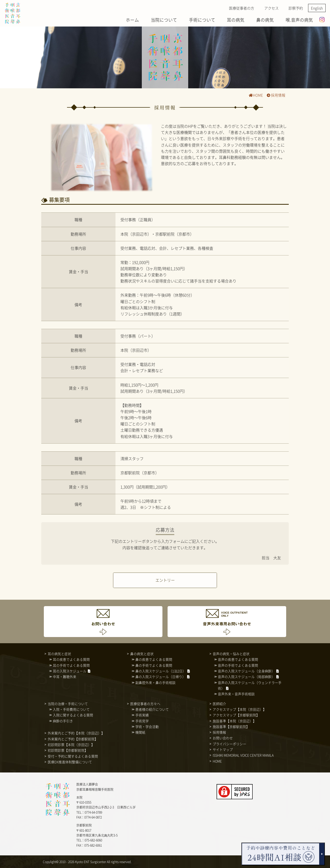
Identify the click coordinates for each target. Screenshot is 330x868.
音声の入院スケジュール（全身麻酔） (246, 671)
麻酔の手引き (63, 721)
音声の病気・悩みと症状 (231, 654)
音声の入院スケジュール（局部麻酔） (246, 677)
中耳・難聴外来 (65, 677)
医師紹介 (219, 704)
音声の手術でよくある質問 (238, 665)
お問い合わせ (223, 738)
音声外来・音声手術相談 (236, 694)
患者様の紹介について (152, 709)
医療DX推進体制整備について (70, 762)
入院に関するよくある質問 (73, 715)
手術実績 (142, 715)
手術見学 (142, 721)
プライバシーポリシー (229, 744)
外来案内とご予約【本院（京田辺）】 (76, 733)
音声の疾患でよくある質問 (238, 659)
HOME (256, 95)
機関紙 (140, 732)
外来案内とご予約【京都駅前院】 (73, 739)
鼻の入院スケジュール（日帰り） (160, 677)
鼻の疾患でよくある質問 (154, 659)
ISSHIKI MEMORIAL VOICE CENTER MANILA (243, 755)
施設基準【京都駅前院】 (231, 727)
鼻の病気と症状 (142, 654)
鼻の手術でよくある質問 (154, 665)
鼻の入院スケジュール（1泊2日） (161, 671)
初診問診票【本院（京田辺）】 (71, 745)
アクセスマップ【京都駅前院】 (236, 715)
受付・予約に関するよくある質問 (73, 756)
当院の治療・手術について (68, 704)
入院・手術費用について (71, 709)
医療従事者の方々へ (145, 704)
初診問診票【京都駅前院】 (68, 750)
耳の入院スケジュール (70, 671)
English (317, 8)
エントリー (165, 580)
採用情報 (276, 95)
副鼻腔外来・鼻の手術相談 (155, 682)
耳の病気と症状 (59, 654)
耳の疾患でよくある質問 (71, 659)
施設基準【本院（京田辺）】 (234, 721)
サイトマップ (223, 749)
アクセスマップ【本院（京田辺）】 (240, 709)
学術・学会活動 (147, 727)
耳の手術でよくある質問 (71, 665)
